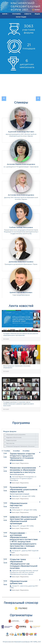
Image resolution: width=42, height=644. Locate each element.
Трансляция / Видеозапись (20, 463)
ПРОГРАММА (16, 14)
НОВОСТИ (28, 14)
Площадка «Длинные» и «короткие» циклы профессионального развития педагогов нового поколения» (19, 404)
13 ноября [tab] (26, 451)
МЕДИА (37, 14)
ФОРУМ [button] (5, 14)
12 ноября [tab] (16, 451)
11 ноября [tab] (7, 451)
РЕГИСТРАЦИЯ (21, 17)
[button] (4, 99)
